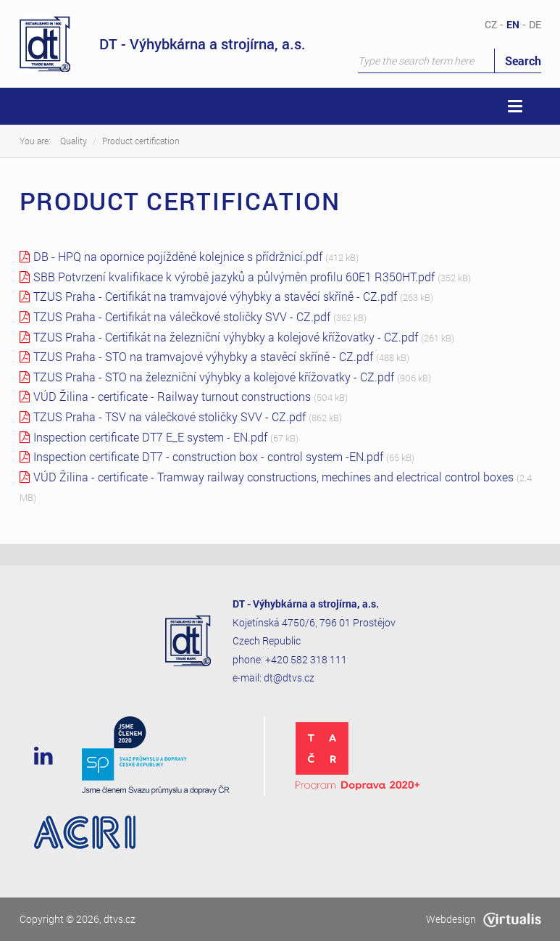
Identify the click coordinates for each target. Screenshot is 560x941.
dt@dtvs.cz (289, 677)
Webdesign (484, 919)
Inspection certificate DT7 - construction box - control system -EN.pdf (208, 456)
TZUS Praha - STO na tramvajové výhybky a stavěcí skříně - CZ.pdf (203, 356)
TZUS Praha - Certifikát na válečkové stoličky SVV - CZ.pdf (182, 316)
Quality (74, 141)
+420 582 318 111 (306, 659)
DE (535, 24)
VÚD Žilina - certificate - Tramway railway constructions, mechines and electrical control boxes (273, 477)
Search (523, 61)
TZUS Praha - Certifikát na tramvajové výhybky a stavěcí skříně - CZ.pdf (215, 296)
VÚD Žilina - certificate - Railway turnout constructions (172, 396)
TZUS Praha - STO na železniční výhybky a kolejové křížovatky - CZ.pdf (214, 377)
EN (513, 24)
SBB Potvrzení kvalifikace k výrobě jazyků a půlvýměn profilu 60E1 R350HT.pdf (234, 277)
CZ (491, 24)
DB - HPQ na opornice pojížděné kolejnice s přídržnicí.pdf (178, 256)
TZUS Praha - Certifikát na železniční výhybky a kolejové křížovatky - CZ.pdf (226, 337)
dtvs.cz (120, 919)
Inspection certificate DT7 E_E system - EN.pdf (150, 437)
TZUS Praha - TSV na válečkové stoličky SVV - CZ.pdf (170, 416)
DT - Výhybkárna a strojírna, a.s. (163, 44)
